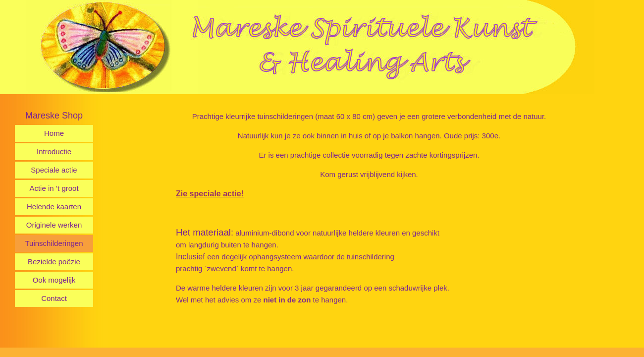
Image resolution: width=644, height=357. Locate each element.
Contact (54, 298)
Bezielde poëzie (54, 262)
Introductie (54, 151)
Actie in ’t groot (54, 188)
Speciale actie (54, 170)
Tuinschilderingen (54, 243)
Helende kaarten (54, 207)
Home (54, 133)
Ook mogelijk (54, 280)
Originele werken (54, 225)
